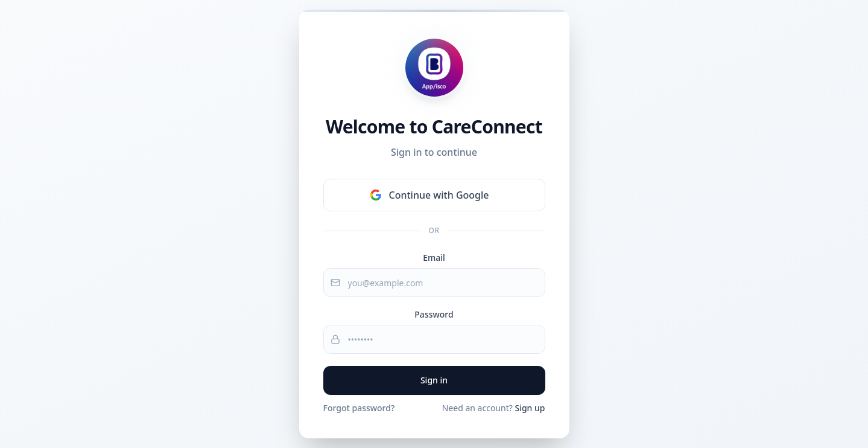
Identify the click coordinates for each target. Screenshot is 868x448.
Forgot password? (359, 408)
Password (434, 314)
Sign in (434, 380)
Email (434, 258)
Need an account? (494, 408)
